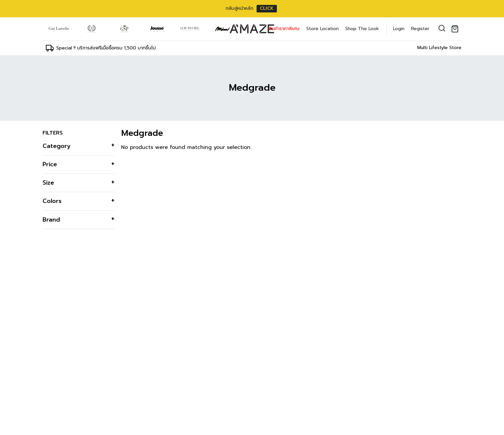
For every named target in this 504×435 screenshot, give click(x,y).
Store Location (323, 29)
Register (420, 29)
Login (399, 29)
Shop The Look (362, 29)
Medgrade (252, 88)
